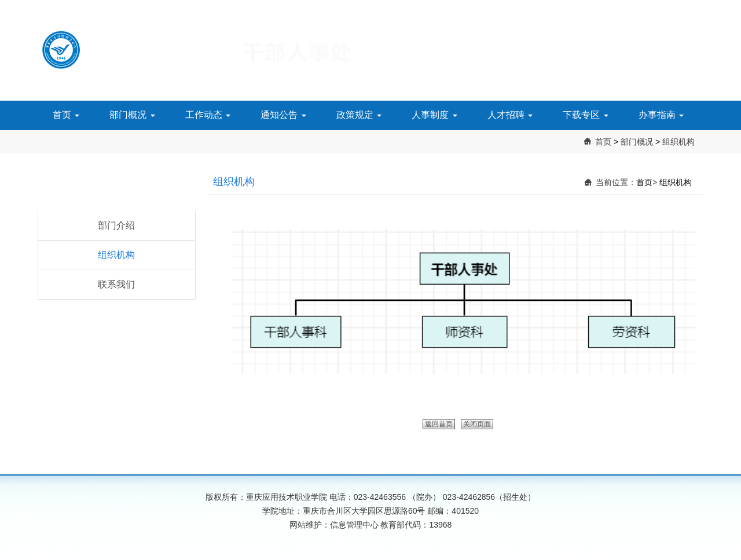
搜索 (662, 6)
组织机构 (678, 142)
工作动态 (208, 115)
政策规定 (359, 115)
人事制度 (434, 115)
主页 (695, 6)
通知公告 (283, 115)
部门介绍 (116, 225)
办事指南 (661, 115)
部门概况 (132, 115)
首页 (66, 115)
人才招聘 (510, 115)
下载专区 (585, 115)
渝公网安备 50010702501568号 (371, 539)
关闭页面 (477, 424)
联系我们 (116, 284)
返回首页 (439, 424)
